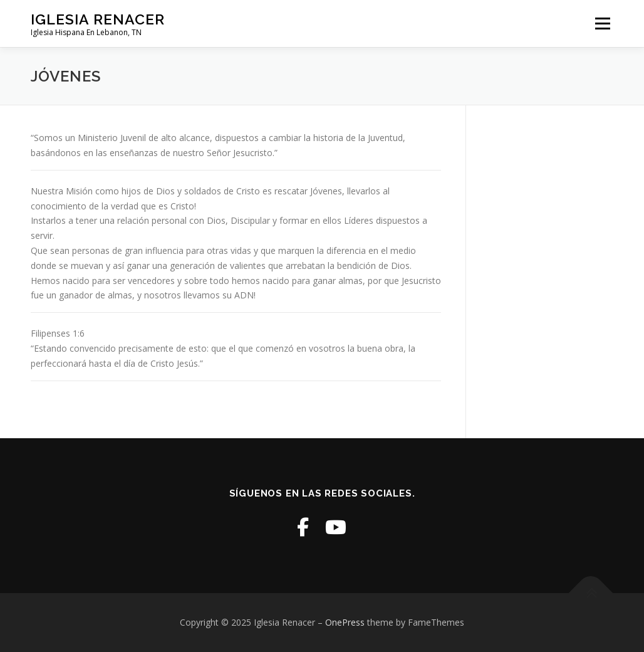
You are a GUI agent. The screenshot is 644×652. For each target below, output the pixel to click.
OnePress (345, 622)
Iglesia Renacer (98, 19)
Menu (602, 24)
